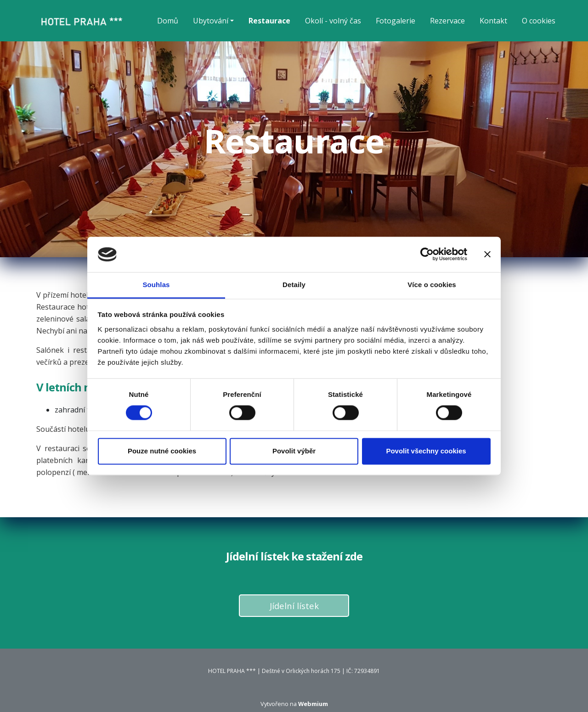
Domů (168, 21)
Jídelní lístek (294, 606)
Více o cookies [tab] (432, 285)
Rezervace (447, 21)
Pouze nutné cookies (162, 451)
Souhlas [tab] (156, 285)
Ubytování (211, 21)
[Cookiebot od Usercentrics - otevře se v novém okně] (427, 254)
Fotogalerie (396, 21)
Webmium (313, 704)
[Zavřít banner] (487, 254)
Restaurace (269, 21)
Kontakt (493, 21)
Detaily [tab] (294, 285)
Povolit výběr (294, 451)
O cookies (539, 21)
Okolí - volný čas (333, 21)
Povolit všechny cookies (426, 451)
